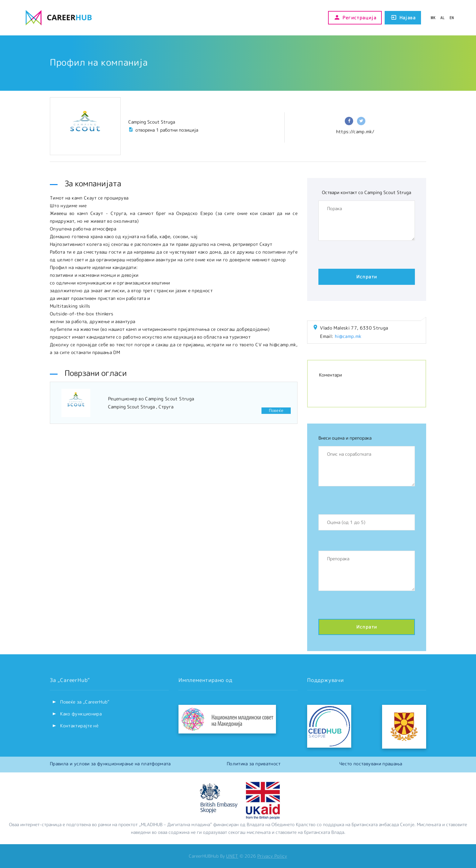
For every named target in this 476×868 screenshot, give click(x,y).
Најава (403, 18)
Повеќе (276, 410)
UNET (232, 856)
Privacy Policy (272, 856)
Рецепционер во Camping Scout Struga (151, 399)
